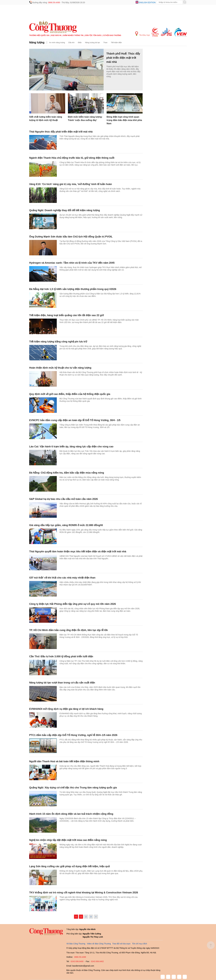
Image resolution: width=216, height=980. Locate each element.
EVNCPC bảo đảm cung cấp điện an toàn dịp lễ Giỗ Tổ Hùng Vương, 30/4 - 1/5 (75, 420)
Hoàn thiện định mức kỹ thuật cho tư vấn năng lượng (60, 368)
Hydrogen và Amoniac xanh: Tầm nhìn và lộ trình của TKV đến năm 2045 (72, 263)
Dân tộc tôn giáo (93, 35)
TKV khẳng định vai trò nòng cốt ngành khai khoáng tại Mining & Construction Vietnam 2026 (84, 893)
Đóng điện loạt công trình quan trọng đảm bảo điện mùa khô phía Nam (124, 120)
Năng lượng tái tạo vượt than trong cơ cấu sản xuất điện (62, 683)
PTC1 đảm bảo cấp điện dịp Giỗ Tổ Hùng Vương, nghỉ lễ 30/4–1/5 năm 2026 (73, 735)
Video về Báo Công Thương (99, 944)
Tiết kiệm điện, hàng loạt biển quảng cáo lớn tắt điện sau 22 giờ (66, 315)
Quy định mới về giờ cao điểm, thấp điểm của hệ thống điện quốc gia (70, 394)
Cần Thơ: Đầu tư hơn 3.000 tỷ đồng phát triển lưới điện (61, 656)
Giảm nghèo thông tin (73, 35)
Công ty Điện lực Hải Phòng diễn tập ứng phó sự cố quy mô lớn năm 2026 (73, 604)
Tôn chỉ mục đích (139, 944)
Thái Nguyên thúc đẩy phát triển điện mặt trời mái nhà (61, 132)
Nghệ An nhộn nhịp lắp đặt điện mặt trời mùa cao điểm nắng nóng (68, 840)
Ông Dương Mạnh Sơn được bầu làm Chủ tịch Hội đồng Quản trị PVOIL (71, 237)
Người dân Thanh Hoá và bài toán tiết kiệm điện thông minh (64, 761)
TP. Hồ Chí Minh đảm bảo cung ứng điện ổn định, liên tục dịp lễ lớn (69, 630)
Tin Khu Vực (143, 34)
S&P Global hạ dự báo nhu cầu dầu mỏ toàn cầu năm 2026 (64, 499)
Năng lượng (37, 42)
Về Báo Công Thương (76, 944)
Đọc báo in (56, 35)
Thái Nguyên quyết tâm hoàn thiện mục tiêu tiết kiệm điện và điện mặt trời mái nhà (78, 551)
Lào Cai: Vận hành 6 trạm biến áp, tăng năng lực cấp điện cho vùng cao (71, 447)
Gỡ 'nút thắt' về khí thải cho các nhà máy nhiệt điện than (62, 578)
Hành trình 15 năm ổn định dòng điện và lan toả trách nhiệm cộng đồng (71, 814)
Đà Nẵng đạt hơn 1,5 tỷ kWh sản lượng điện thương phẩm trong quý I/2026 (73, 289)
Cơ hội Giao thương (112, 35)
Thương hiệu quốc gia (39, 35)
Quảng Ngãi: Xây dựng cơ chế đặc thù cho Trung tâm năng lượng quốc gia (73, 788)
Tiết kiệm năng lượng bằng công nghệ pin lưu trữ (58, 342)
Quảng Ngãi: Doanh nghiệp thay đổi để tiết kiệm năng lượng (65, 210)
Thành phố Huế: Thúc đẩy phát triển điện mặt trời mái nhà (123, 58)
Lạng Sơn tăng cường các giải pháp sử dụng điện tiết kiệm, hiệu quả (69, 866)
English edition (147, 2)
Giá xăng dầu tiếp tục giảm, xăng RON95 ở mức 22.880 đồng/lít (66, 525)
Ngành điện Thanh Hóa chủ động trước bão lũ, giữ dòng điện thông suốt (72, 158)
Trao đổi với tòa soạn (121, 944)
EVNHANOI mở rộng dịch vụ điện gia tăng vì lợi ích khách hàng (66, 709)
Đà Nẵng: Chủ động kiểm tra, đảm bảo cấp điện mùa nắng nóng (67, 473)
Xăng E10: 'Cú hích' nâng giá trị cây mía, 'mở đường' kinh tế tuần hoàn (71, 184)
